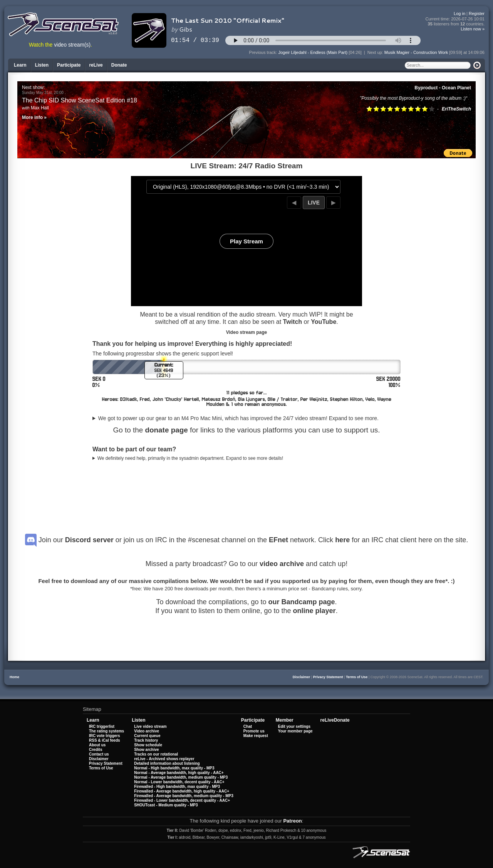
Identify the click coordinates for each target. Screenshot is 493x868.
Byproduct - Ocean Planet (443, 88)
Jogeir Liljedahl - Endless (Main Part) (313, 52)
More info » (34, 117)
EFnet (278, 540)
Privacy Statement (328, 677)
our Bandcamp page (302, 602)
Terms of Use (357, 677)
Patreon (292, 821)
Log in (459, 13)
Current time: (455, 19)
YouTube (324, 322)
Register (477, 13)
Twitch (293, 322)
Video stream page (247, 332)
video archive (282, 564)
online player (314, 611)
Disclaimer (302, 677)
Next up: (376, 52)
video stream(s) (72, 45)
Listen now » (473, 29)
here (342, 540)
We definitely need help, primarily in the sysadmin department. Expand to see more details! (190, 458)
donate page (166, 430)
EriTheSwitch (456, 109)
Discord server (89, 540)
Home (14, 677)
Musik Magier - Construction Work (416, 52)
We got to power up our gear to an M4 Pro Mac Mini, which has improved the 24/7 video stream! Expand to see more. (238, 418)
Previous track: (264, 52)
